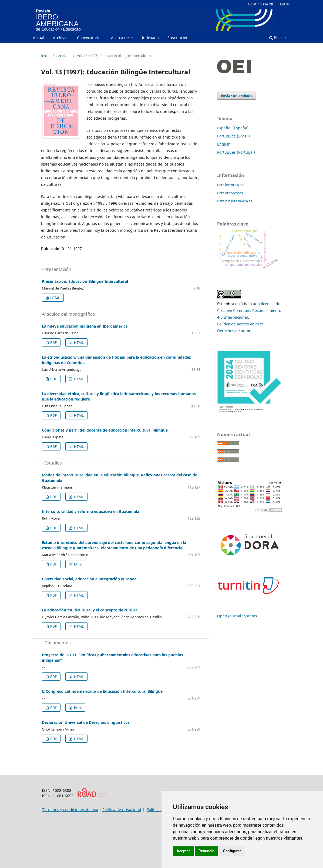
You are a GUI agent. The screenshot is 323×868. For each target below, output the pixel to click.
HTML (55, 298)
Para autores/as (230, 193)
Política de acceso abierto (240, 324)
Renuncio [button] (206, 851)
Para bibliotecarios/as (235, 201)
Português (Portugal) (236, 152)
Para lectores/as (230, 185)
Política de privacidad (122, 810)
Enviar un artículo (237, 96)
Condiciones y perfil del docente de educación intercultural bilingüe (105, 430)
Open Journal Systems (237, 616)
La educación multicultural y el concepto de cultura (90, 610)
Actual (39, 38)
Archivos (61, 38)
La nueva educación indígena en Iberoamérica (85, 326)
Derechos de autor (234, 331)
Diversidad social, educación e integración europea (89, 579)
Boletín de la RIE (261, 4)
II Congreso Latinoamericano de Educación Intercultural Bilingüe (102, 691)
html (77, 564)
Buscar (278, 38)
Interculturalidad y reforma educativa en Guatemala (90, 511)
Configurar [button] (232, 851)
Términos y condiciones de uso (70, 810)
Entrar (285, 4)
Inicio (45, 56)
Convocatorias (90, 38)
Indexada (150, 38)
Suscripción (178, 38)
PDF (53, 342)
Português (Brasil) (233, 136)
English (224, 144)
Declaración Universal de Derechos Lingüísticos (86, 722)
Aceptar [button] (183, 851)
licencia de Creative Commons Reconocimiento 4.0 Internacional (249, 310)
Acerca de (120, 38)
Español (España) (233, 128)
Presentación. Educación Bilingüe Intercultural (85, 281)
